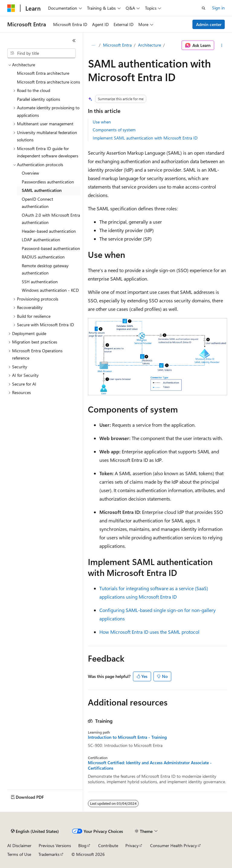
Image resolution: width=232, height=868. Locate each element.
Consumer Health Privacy (174, 845)
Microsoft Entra (117, 45)
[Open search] (204, 8)
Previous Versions (55, 845)
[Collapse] (74, 41)
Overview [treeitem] (30, 173)
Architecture (150, 45)
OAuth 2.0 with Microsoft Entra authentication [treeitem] (51, 219)
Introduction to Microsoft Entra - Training (127, 737)
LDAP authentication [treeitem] (41, 240)
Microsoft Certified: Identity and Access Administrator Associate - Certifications (150, 765)
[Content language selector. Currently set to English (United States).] (35, 831)
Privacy (132, 845)
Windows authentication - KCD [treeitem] (50, 290)
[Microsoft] (11, 8)
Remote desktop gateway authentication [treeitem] (45, 269)
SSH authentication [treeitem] (40, 282)
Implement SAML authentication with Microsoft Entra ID (145, 138)
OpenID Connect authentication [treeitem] (37, 203)
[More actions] (222, 45)
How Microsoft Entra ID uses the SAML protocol (149, 632)
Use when (102, 122)
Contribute (108, 845)
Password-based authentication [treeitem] (51, 248)
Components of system (114, 130)
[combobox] (41, 53)
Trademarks (49, 854)
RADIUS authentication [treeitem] (43, 257)
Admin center (209, 24)
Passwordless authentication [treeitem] (48, 182)
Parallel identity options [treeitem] (39, 99)
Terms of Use (19, 854)
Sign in (218, 8)
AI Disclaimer (19, 845)
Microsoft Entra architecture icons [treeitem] (48, 82)
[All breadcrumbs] (93, 45)
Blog (82, 845)
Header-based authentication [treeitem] (49, 231)
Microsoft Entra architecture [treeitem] (43, 73)
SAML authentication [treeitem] (42, 190)
